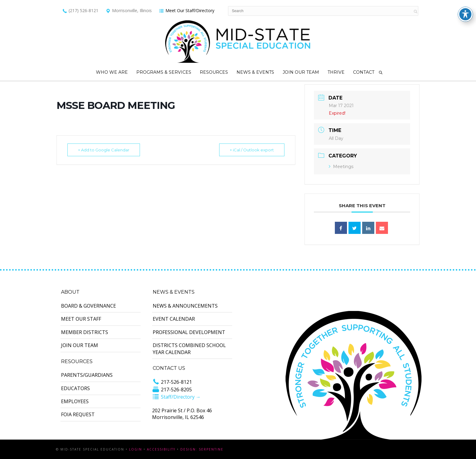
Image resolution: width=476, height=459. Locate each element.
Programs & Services (164, 72)
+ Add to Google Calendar (104, 150)
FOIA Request (78, 414)
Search (381, 73)
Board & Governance (88, 306)
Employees (75, 401)
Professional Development (189, 332)
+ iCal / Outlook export (252, 150)
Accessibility (161, 449)
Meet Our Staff (81, 319)
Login (136, 449)
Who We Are (112, 72)
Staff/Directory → (176, 397)
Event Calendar (174, 319)
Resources (214, 72)
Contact (364, 72)
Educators (75, 388)
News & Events (255, 72)
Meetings (341, 167)
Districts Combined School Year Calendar (189, 349)
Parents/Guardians (87, 375)
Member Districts (85, 332)
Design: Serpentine (202, 449)
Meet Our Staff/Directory (187, 10)
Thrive (336, 72)
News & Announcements (185, 306)
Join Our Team (301, 72)
